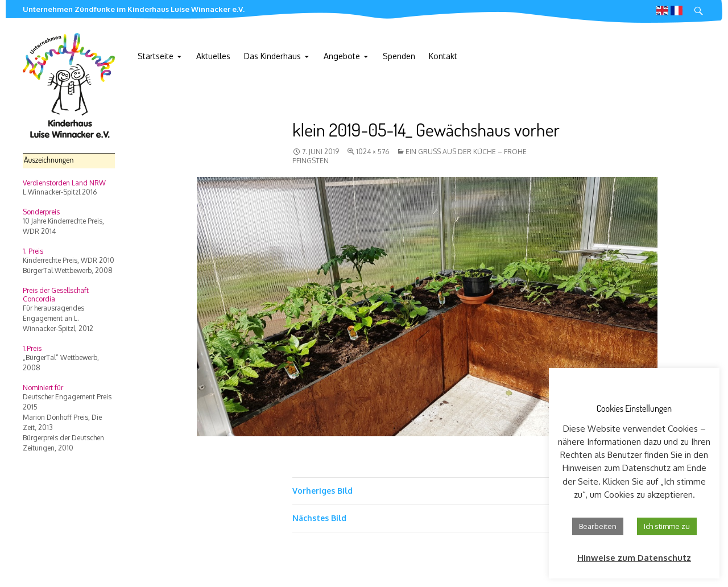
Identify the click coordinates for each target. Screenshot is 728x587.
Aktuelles (213, 56)
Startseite (156, 56)
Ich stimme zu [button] (667, 526)
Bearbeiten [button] (598, 526)
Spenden (399, 56)
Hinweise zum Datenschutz (634, 558)
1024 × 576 (373, 152)
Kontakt (443, 56)
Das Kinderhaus (272, 56)
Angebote (342, 56)
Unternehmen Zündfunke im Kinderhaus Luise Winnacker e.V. (134, 9)
